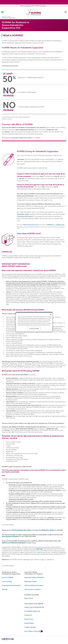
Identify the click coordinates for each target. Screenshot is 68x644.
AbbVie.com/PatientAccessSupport (14, 543)
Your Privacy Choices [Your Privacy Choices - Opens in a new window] (31, 631)
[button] (66, 12)
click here (39, 549)
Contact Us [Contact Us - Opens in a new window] (28, 615)
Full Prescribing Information (22, 530)
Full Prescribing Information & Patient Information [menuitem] (33, 6)
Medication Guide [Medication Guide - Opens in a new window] (30, 581)
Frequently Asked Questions (11, 585)
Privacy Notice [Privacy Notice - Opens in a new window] (29, 623)
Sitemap (5, 589)
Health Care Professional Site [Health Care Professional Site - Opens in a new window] (34, 607)
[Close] (51, 314)
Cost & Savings (7, 581)
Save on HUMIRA (8, 577)
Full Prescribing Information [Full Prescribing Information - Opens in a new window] (34, 585)
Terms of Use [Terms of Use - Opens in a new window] (29, 619)
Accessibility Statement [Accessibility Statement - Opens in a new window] (32, 611)
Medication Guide (23, 214)
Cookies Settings (30, 627)
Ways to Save (29, 598)
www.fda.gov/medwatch (10, 536)
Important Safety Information (22, 138)
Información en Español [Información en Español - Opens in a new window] (32, 589)
